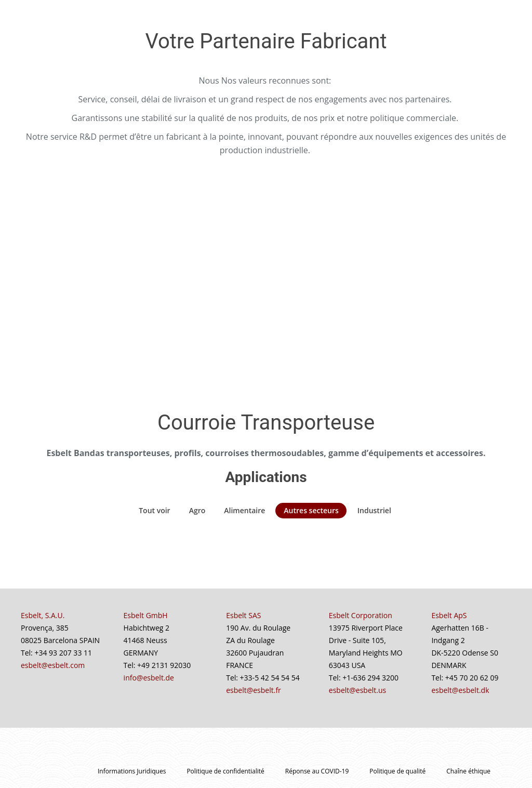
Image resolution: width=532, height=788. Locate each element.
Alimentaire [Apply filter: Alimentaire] (244, 510)
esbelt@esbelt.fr (254, 690)
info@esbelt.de (149, 678)
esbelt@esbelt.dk (460, 690)
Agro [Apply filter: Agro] (197, 510)
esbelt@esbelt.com (53, 665)
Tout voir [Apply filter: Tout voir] (155, 510)
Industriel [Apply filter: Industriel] (374, 510)
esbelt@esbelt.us (357, 690)
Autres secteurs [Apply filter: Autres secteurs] (311, 510)
